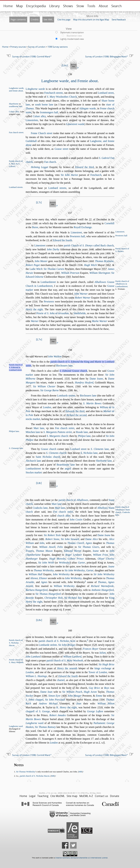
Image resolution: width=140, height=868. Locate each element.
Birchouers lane (64, 366)
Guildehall (31, 141)
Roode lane (82, 432)
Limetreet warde (75, 124)
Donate (115, 796)
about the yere (100, 253)
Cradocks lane (40, 508)
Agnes (89, 543)
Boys (107, 688)
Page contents (18, 19)
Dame (96, 379)
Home (8, 6)
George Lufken (95, 711)
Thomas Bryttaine (104, 261)
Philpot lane (14, 431)
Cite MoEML (58, 796)
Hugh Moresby (57, 559)
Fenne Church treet (42, 133)
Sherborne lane (104, 461)
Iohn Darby (53, 249)
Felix (60, 547)
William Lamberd (72, 657)
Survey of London (37, 47)
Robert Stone (52, 539)
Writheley (65, 563)
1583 (68, 277)
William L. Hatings (36, 676)
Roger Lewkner (74, 555)
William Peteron (70, 273)
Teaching (43, 796)
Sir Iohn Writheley (104, 574)
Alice (112, 539)
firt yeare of (59, 668)
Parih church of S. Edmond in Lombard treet (16, 367)
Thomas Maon (44, 551)
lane (84, 436)
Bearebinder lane (66, 465)
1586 (70, 390)
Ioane (96, 551)
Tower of (98, 672)
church (57, 436)
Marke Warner (100, 321)
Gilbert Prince (76, 559)
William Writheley (64, 586)
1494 (37, 298)
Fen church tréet (65, 428)
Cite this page (64, 20)
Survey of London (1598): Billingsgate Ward (106, 57)
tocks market (33, 419)
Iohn (42, 543)
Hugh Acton (90, 692)
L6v (65, 65)
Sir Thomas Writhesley (26, 772)
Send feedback (119, 20)
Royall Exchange (83, 227)
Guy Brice (94, 688)
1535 (67, 379)
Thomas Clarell (76, 543)
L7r (39, 202)
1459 (64, 696)
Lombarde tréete (48, 645)
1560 (78, 386)
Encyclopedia (36, 6)
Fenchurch (96, 175)
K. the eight (67, 707)
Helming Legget (40, 167)
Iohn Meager (75, 696)
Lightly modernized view (72, 39)
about (38, 539)
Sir (69, 175)
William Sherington (100, 273)
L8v (39, 620)
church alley (64, 516)
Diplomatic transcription (72, 32)
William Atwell (47, 547)
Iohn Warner (81, 294)
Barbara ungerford (37, 590)
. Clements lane (16, 448)
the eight (34, 309)
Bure (35, 227)
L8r (39, 483)
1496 (92, 676)
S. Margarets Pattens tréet (58, 432)
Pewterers (49, 302)
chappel (35, 700)
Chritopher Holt (54, 598)
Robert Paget (33, 265)
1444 (91, 261)
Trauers (30, 551)
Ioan (79, 704)
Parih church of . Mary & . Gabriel (16, 164)
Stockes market (34, 472)
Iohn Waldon (55, 356)
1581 (57, 273)
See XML (48, 19)
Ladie (36, 269)
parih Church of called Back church (89, 245)
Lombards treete (66, 396)
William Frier (100, 555)
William (30, 543)
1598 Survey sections (58, 47)
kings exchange (103, 668)
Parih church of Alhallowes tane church (123, 510)
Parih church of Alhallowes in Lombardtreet (122, 284)
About (103, 6)
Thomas (102, 582)
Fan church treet (16, 132)
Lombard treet (106, 93)
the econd (76, 415)
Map (19, 6)
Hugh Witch (90, 265)
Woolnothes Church (62, 97)
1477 (28, 386)
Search (116, 6)
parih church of (73, 500)
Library (54, 6)
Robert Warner (83, 298)
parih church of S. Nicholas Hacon (35, 776)
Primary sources (18, 47)
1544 (81, 305)
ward (35, 723)
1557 (104, 269)
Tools (91, 6)
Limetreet (76, 232)
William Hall (36, 574)
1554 (60, 602)
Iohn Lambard (33, 657)
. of (59, 240)
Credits (35, 19)
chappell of (38, 711)
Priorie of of (53, 313)
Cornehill (109, 223)
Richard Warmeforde (102, 586)
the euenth (67, 668)
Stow (80, 6)
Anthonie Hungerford (102, 590)
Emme (99, 696)
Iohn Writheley (61, 574)
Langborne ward (16, 726)
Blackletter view (74, 36)
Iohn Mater (41, 261)
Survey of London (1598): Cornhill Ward (31, 57)
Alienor (34, 578)
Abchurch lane (33, 461)
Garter (81, 563)
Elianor (43, 578)
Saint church (48, 457)
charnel (61, 680)
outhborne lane (16, 106)
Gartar (90, 570)
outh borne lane (44, 105)
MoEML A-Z (86, 796)
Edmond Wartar (73, 551)
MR (80, 772)
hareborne (14, 104)
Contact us (101, 796)
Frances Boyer (91, 649)
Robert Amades (58, 715)
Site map (72, 796)
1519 (100, 707)
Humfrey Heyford (84, 383)
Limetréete (32, 120)
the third (85, 167)
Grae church (73, 371)
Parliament (99, 723)
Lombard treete (57, 188)
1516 (35, 302)
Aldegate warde (88, 108)
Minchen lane (33, 432)
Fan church (50, 162)
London (47, 407)
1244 (56, 523)
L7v (39, 339)
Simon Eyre (54, 696)
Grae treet (61, 149)
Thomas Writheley (44, 570)
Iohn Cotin (76, 520)
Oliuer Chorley (106, 559)
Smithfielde (80, 313)
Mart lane (39, 428)
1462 (108, 265)
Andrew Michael (48, 704)
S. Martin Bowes (92, 403)
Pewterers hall (121, 236)
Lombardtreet (48, 282)
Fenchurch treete (54, 93)
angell (68, 469)
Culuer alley (14, 112)
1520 (94, 645)
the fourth (63, 240)
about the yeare (83, 249)
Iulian (103, 653)
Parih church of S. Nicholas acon (16, 643)
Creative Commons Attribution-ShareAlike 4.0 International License (81, 858)
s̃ (64, 609)
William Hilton (106, 704)
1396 (44, 696)
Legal (32, 796)
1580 (61, 653)
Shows (68, 6)
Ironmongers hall (49, 112)
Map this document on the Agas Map (91, 20)
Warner (35, 321)
